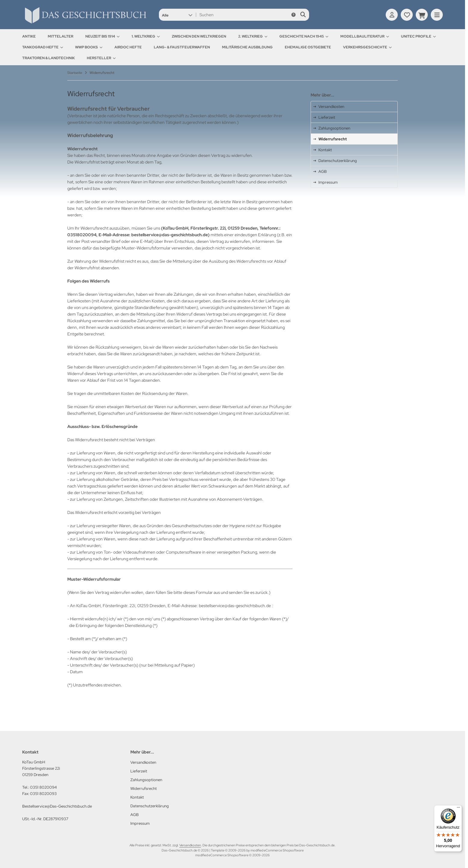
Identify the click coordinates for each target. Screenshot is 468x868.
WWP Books (89, 47)
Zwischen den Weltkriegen (199, 36)
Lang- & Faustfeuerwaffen (182, 47)
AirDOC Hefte (128, 47)
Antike (29, 36)
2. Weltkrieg (253, 36)
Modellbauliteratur (365, 36)
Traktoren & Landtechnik (49, 58)
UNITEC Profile (418, 36)
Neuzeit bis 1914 (102, 36)
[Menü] (458, 809)
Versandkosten (190, 845)
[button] (177, 15)
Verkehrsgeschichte (367, 47)
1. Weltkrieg (146, 36)
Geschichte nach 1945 (304, 36)
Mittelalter (61, 36)
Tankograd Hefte (43, 47)
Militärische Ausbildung (247, 47)
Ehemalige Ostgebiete (308, 47)
